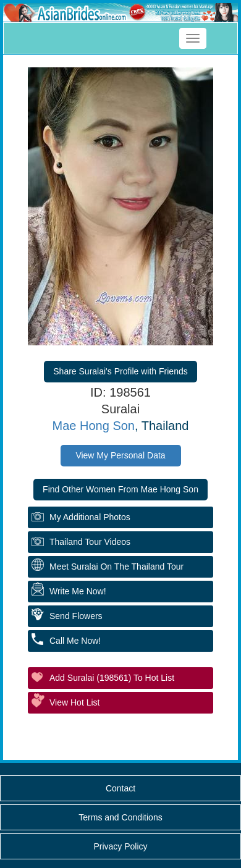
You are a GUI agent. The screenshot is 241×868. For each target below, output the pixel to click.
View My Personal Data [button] (120, 455)
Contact (120, 788)
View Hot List (74, 702)
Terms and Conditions (120, 817)
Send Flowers (76, 616)
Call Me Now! (75, 641)
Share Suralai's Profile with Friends (120, 371)
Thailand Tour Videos (90, 542)
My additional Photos (90, 517)
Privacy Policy (120, 846)
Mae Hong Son (94, 426)
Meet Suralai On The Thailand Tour (116, 567)
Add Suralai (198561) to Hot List (112, 678)
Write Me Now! (78, 591)
